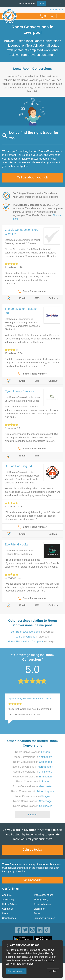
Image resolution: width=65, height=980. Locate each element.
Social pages (9, 918)
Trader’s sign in (55, 10)
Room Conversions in (32, 752)
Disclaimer (39, 909)
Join (41, 3)
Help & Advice (10, 904)
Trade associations (43, 895)
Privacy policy (41, 900)
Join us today (33, 850)
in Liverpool (32, 632)
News (5, 913)
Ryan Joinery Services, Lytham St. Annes (30, 699)
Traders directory (43, 904)
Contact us (8, 909)
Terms (37, 913)
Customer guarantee (44, 918)
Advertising (8, 900)
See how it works (32, 880)
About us (7, 895)
